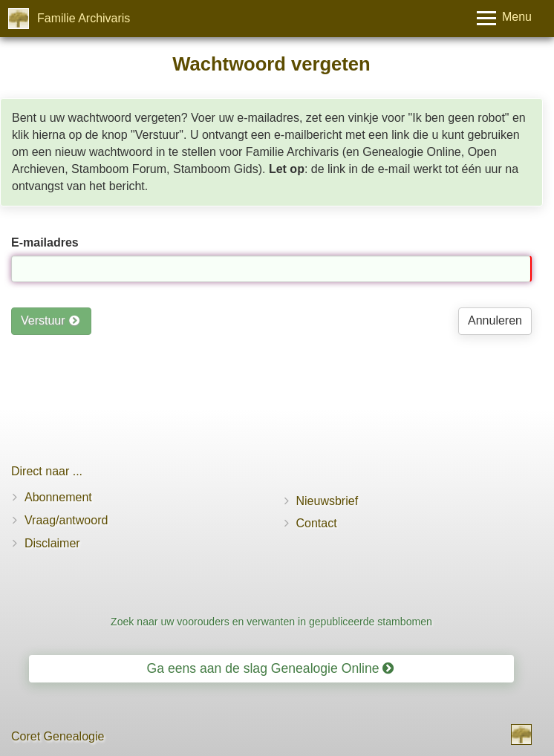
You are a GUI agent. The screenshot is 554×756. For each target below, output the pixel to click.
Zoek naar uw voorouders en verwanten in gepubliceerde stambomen (271, 622)
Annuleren (495, 320)
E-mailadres (45, 242)
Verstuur (50, 320)
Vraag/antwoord (66, 520)
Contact (317, 523)
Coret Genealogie (58, 736)
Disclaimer (52, 543)
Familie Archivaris (84, 18)
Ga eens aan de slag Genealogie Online (271, 668)
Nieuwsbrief (327, 501)
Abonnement (58, 497)
